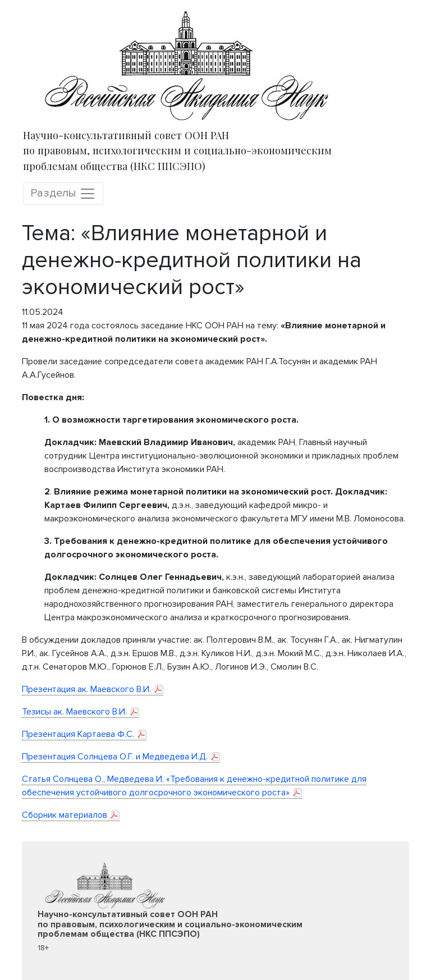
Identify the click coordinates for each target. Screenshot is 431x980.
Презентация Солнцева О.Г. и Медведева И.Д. (115, 757)
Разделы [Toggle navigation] (63, 194)
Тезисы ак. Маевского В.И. (74, 712)
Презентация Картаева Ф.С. (78, 734)
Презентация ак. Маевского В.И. (86, 689)
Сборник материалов (65, 815)
